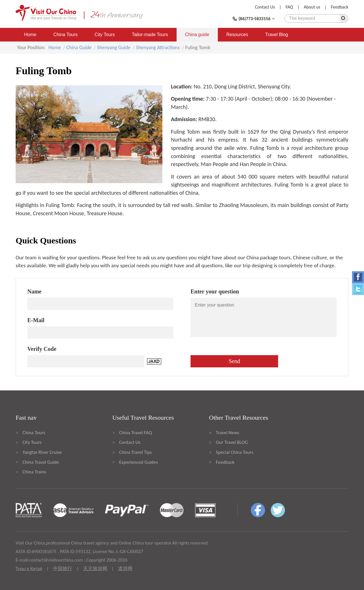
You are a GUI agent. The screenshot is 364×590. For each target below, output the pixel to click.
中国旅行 (63, 569)
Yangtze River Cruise (42, 452)
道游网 (125, 569)
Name (34, 291)
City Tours (105, 35)
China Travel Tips (136, 452)
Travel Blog (276, 35)
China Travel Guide (41, 462)
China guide (197, 35)
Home (30, 35)
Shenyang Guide (114, 47)
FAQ (289, 7)
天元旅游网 (95, 569)
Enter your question (215, 291)
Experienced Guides (138, 462)
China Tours (66, 35)
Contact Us (265, 7)
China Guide (79, 47)
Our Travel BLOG (232, 442)
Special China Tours (235, 452)
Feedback (340, 7)
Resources (237, 35)
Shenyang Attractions (158, 47)
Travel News (227, 433)
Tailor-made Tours (150, 35)
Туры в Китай (29, 569)
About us (312, 7)
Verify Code (42, 349)
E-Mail (36, 320)
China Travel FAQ (136, 433)
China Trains (34, 472)
